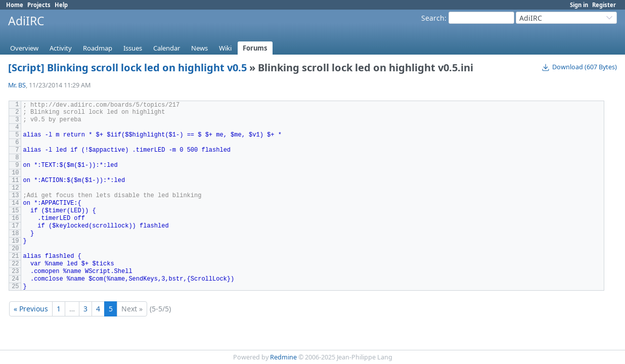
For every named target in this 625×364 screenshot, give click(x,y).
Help (61, 5)
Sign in (579, 5)
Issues (133, 48)
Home (15, 5)
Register (604, 5)
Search (433, 18)
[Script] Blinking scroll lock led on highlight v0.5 (127, 67)
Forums (255, 48)
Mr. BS (17, 85)
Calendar (167, 48)
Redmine (283, 357)
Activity (61, 48)
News (199, 48)
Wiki (225, 48)
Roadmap (98, 48)
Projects (39, 5)
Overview (24, 48)
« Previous (31, 309)
